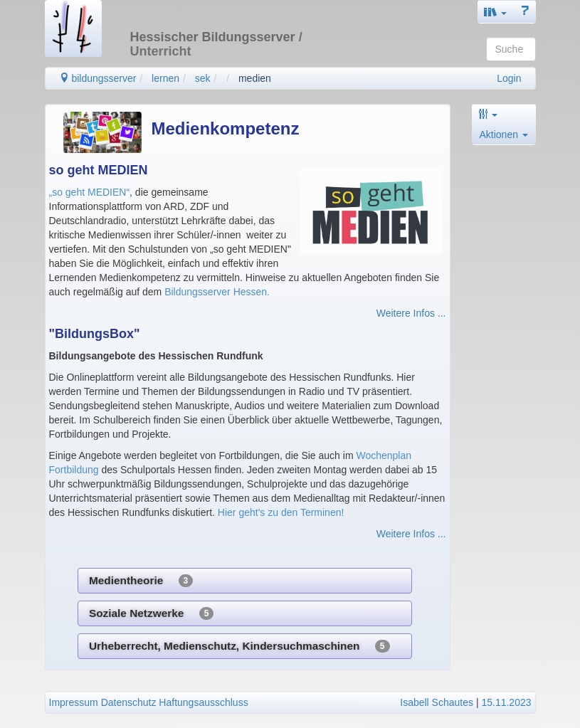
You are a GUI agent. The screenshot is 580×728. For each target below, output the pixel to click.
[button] (495, 12)
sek (203, 78)
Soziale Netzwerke (152, 613)
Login (509, 78)
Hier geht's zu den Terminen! (281, 512)
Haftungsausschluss (203, 702)
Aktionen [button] (504, 134)
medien (255, 78)
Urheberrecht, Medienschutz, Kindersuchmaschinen (239, 646)
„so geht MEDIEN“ (90, 192)
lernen (165, 78)
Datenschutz (129, 702)
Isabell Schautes (437, 702)
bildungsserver (98, 78)
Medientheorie (141, 581)
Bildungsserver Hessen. (217, 292)
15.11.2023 (506, 702)
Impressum (74, 702)
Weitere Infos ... (411, 313)
